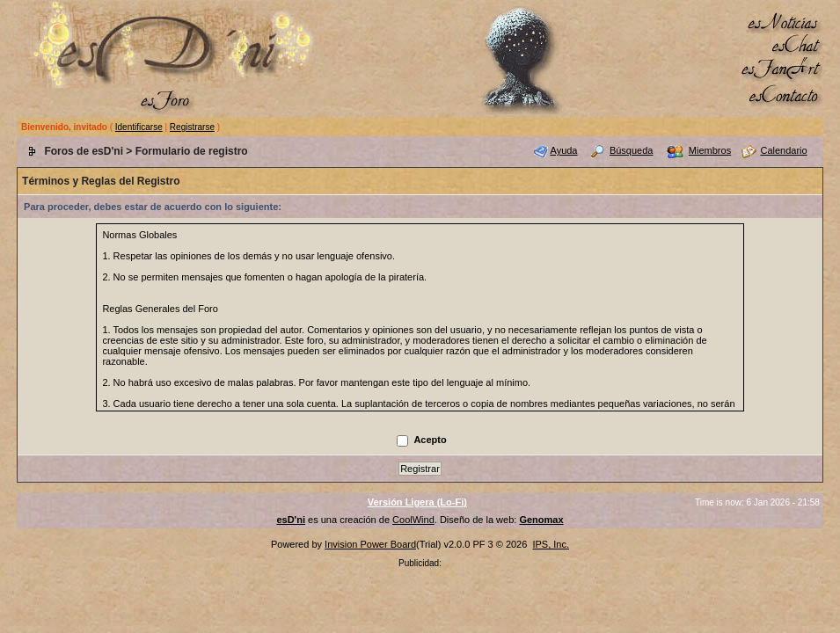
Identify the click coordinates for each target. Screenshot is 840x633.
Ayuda (564, 150)
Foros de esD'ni (84, 151)
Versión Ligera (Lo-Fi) (417, 502)
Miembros (710, 150)
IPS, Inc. (551, 544)
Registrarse (192, 127)
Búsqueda (632, 150)
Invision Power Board (370, 544)
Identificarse (139, 127)
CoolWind (413, 520)
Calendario (783, 150)
